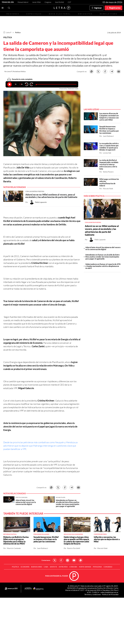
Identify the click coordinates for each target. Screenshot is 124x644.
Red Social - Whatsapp (81, 560)
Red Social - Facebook (61, 560)
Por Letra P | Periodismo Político (15, 71)
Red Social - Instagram (68, 560)
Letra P (9, 32)
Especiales (34, 14)
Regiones (13, 14)
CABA (46, 567)
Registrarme (115, 8)
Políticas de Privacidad (110, 594)
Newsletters (109, 14)
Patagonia (97, 567)
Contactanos (46, 560)
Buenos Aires (37, 567)
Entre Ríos (63, 567)
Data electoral (60, 14)
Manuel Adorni (23, 2)
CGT (69, 2)
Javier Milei (36, 2)
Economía (25, 567)
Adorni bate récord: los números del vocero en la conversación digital (103, 248)
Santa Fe (53, 567)
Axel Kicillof (59, 2)
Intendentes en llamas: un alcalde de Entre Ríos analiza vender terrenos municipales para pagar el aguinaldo (102, 257)
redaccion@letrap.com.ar (109, 592)
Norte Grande (85, 567)
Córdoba (73, 567)
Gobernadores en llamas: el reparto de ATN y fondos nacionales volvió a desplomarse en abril (103, 266)
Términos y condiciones (93, 594)
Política (18, 32)
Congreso (48, 2)
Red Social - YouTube (74, 560)
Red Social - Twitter (55, 560)
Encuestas (85, 14)
